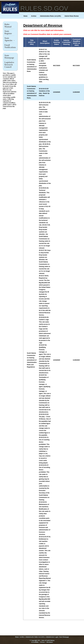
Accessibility (35, 642)
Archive (34, 16)
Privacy (43, 642)
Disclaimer (50, 642)
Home (25, 16)
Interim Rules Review (72, 16)
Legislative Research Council (9, 65)
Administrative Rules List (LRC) (50, 16)
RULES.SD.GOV (44, 8)
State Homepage (9, 57)
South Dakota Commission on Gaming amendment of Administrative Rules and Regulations (32, 360)
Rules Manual (8, 26)
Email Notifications (10, 46)
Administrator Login (52, 637)
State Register (8, 32)
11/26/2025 (76, 92)
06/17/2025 (76, 66)
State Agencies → (10, 39)
